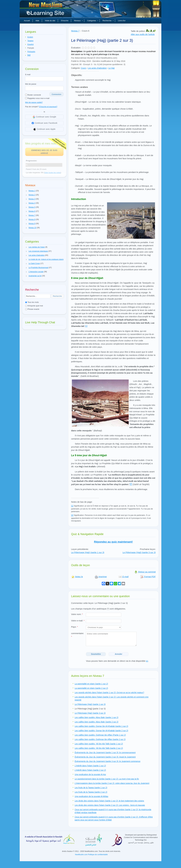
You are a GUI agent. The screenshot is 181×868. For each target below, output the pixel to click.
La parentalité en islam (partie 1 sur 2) (91, 684)
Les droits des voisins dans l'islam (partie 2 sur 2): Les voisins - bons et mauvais (110, 805)
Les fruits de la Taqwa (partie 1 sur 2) (91, 788)
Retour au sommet (145, 572)
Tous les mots (32, 302)
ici (147, 661)
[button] (26, 191)
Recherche (108, 21)
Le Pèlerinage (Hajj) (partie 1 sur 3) (88, 552)
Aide (37, 21)
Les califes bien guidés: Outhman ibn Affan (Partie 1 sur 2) (100, 735)
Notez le (77, 577)
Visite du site (50, 21)
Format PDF (148, 577)
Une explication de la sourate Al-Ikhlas (91, 796)
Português (31, 52)
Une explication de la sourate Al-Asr (90, 774)
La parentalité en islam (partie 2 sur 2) (91, 688)
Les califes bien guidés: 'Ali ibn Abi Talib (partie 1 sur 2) (99, 744)
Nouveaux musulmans (46, 10)
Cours (84, 68)
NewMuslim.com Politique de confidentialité (91, 855)
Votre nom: (77, 614)
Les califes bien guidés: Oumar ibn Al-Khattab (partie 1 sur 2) (101, 726)
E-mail (28, 75)
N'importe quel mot (34, 306)
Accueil (27, 21)
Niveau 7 (75, 31)
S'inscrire (65, 21)
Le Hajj (112, 68)
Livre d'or (122, 21)
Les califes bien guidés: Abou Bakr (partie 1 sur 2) (97, 717)
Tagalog (30, 41)
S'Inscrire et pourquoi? (48, 107)
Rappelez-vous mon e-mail (37, 98)
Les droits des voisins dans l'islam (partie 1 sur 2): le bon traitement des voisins (109, 801)
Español (30, 44)
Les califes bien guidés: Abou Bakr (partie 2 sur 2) (97, 722)
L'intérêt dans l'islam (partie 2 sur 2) (90, 770)
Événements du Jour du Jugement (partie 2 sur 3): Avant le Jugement (105, 757)
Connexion (56, 94)
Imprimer (101, 577)
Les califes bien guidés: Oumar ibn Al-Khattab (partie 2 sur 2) (101, 731)
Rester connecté (33, 95)
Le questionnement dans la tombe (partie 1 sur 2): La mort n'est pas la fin (107, 779)
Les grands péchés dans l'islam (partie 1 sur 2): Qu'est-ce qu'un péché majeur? (109, 693)
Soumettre (96, 654)
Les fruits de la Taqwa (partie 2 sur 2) (91, 792)
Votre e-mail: (78, 621)
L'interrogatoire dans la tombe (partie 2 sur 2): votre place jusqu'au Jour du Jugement (112, 783)
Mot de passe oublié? (34, 102)
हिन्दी (29, 55)
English (30, 37)
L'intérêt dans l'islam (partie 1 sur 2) (90, 766)
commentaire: (78, 635)
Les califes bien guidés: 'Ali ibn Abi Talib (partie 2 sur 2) (99, 748)
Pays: (75, 627)
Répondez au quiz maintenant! (113, 542)
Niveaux (78, 21)
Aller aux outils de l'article (143, 34)
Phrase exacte (32, 309)
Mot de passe (31, 84)
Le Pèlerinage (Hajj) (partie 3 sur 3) (139, 552)
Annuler (119, 654)
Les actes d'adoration (97, 68)
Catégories (93, 21)
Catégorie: (76, 68)
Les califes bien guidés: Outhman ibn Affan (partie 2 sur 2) (100, 739)
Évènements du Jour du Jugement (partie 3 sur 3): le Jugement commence (108, 761)
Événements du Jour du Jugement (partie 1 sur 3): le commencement (105, 753)
